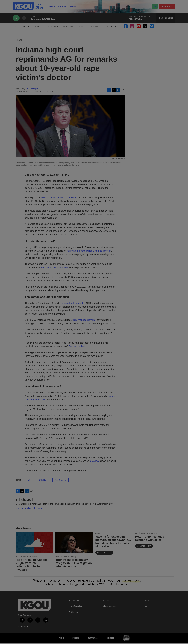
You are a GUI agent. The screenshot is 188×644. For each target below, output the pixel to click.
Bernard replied (77, 347)
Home (16, 27)
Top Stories (61, 481)
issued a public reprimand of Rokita (59, 198)
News (37, 27)
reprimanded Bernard (84, 321)
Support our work (145, 601)
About (82, 27)
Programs (52, 27)
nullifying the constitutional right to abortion (89, 252)
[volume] (24, 19)
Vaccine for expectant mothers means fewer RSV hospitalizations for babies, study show (114, 542)
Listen (25, 27)
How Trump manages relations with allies (150, 539)
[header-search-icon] (155, 7)
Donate (168, 7)
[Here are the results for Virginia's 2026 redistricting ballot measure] (34, 543)
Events (95, 27)
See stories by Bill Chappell (30, 509)
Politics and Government (26, 557)
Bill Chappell (32, 90)
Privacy (106, 601)
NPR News (43, 481)
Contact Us (111, 27)
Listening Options (110, 607)
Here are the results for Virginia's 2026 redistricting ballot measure (31, 566)
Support (68, 27)
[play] (16, 19)
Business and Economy (66, 557)
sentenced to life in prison (55, 268)
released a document (72, 304)
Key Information (75, 607)
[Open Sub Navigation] (31, 27)
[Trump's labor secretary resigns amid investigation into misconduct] (74, 543)
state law (94, 462)
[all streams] (166, 19)
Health (19, 41)
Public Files (74, 613)
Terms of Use (74, 601)
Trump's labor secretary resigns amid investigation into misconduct (74, 564)
